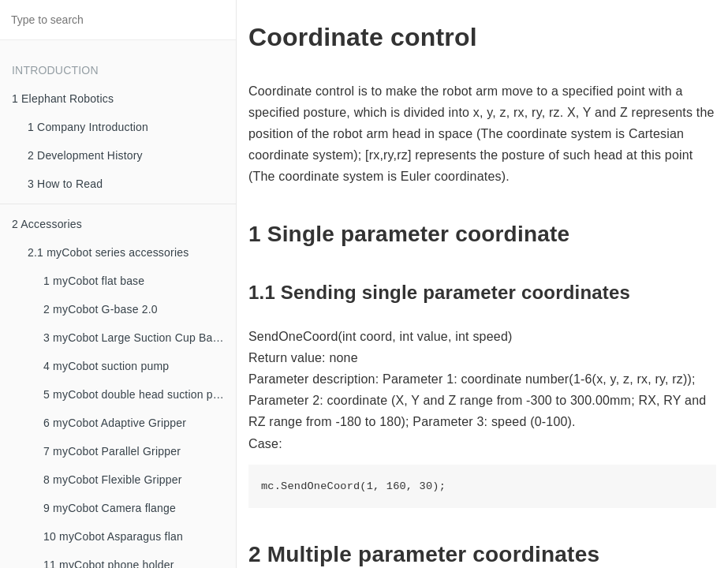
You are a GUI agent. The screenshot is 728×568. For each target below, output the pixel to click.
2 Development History (85, 155)
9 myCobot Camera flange (110, 508)
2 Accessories (47, 224)
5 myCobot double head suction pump (139, 394)
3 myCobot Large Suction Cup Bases (137, 338)
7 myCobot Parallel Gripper (112, 451)
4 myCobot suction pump (106, 366)
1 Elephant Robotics (63, 99)
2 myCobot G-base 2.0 (101, 309)
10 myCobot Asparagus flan (113, 536)
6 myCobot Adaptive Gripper (115, 423)
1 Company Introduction (88, 127)
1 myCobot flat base (94, 281)
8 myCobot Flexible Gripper (113, 480)
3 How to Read (65, 184)
